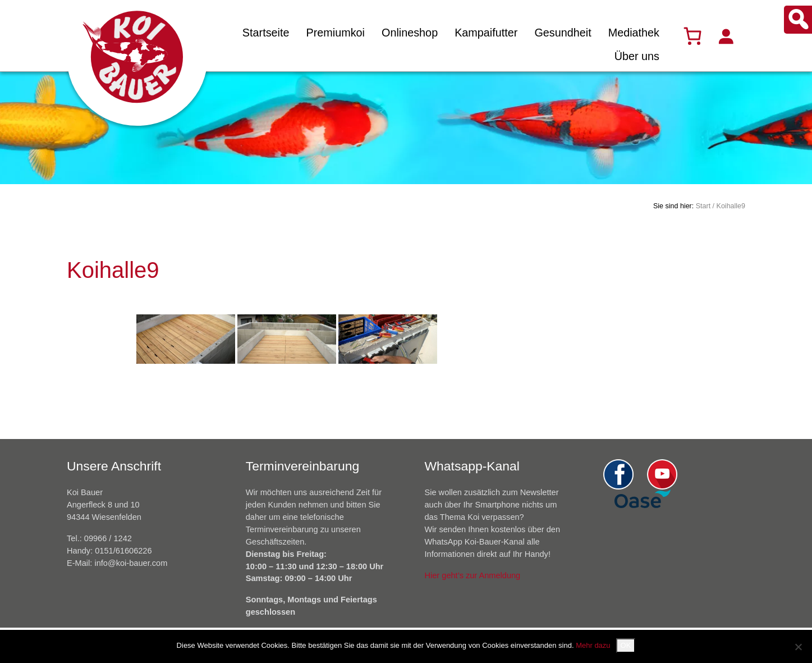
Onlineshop (410, 33)
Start (703, 206)
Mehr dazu (593, 645)
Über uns (637, 56)
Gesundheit (563, 33)
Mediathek (634, 33)
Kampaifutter (486, 33)
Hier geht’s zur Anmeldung (473, 575)
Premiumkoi (335, 33)
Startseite (266, 33)
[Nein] (798, 647)
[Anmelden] (726, 36)
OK (626, 645)
